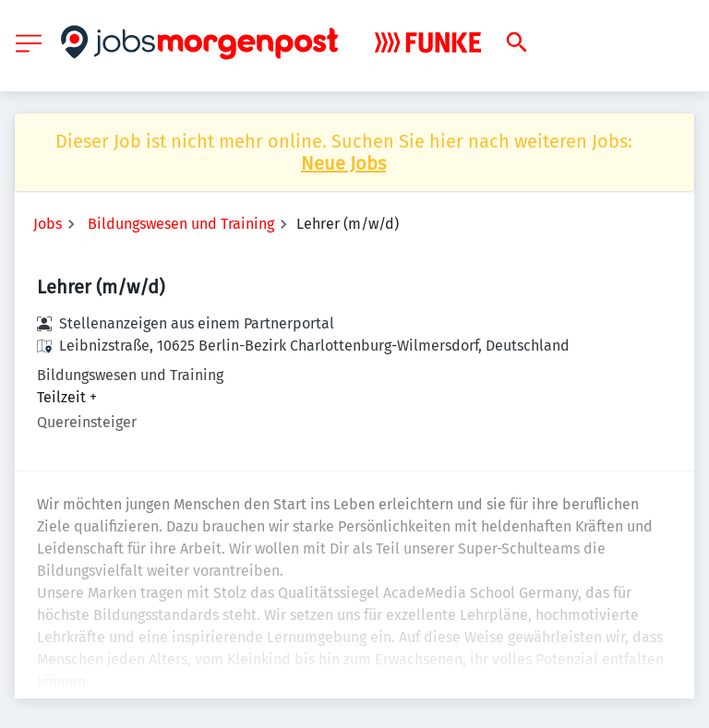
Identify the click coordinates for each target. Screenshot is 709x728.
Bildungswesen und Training (181, 224)
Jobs (48, 224)
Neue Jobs (343, 163)
